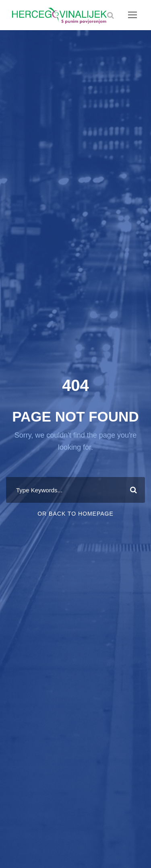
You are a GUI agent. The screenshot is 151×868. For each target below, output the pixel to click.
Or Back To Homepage (75, 514)
